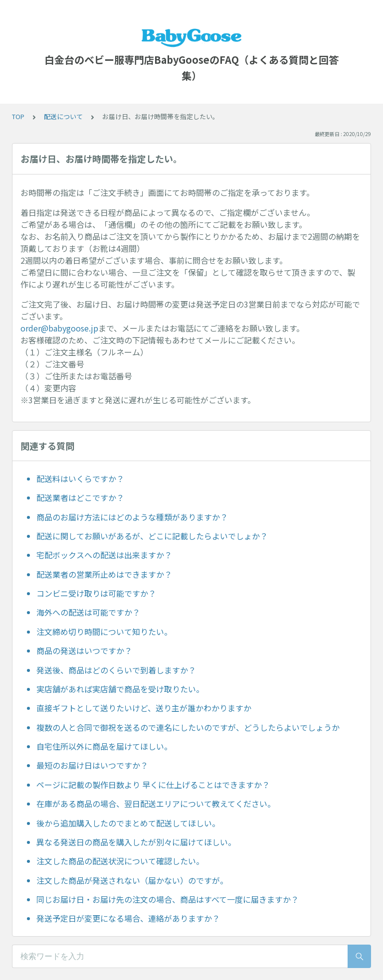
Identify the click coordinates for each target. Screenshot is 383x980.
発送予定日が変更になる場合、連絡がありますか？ (128, 918)
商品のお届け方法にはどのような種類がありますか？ (132, 517)
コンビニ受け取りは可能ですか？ (96, 593)
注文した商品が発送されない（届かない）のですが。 (132, 880)
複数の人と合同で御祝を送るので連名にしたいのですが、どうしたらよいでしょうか (188, 727)
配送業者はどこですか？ (80, 497)
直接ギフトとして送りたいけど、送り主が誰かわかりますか (144, 708)
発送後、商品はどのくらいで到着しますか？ (116, 670)
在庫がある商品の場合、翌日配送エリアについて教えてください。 (156, 804)
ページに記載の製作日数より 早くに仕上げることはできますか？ (153, 785)
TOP (18, 116)
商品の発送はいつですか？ (84, 651)
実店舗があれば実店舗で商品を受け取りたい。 (120, 689)
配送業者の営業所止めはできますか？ (104, 574)
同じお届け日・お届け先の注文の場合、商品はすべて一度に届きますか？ (168, 899)
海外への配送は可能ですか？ (88, 612)
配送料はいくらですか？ (80, 479)
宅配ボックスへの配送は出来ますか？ (104, 555)
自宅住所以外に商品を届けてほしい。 (104, 746)
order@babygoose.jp (59, 328)
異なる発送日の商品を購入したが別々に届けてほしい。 (136, 842)
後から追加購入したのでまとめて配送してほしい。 (128, 823)
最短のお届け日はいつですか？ (92, 765)
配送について (63, 116)
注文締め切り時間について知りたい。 (104, 632)
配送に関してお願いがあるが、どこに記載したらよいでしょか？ (152, 536)
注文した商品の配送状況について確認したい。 (120, 861)
